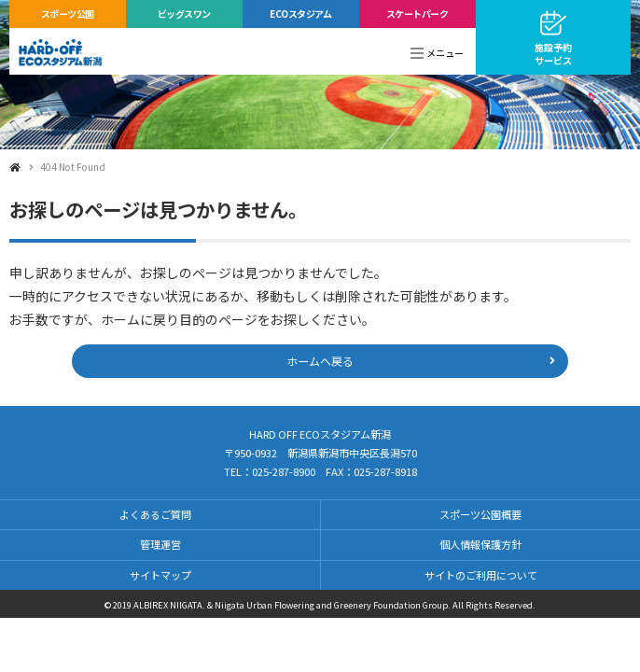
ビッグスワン (184, 14)
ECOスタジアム (300, 14)
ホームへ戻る (320, 361)
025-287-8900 (284, 471)
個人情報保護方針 (480, 544)
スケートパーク (417, 14)
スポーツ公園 (68, 14)
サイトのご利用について (481, 575)
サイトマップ (160, 575)
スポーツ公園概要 (480, 514)
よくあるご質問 (155, 514)
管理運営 (160, 544)
